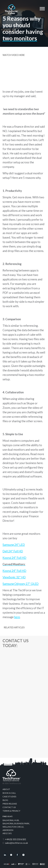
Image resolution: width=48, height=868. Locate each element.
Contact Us (9, 807)
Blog (5, 800)
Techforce (12, 9)
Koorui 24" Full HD (14, 558)
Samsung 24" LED (14, 545)
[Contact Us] (24, 705)
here (17, 617)
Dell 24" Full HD (13, 551)
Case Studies (9, 796)
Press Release (10, 804)
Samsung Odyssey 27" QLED (21, 584)
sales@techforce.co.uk (16, 843)
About (6, 789)
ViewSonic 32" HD (14, 577)
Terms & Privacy (11, 811)
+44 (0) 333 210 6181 (15, 839)
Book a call (9, 793)
